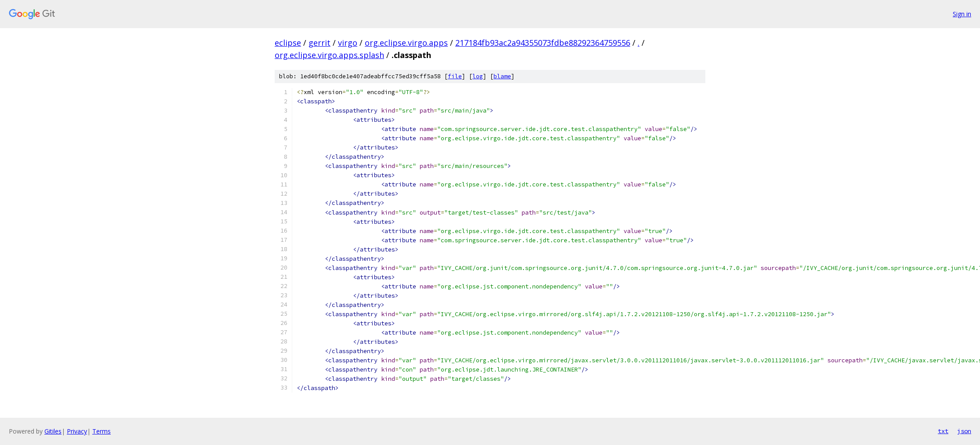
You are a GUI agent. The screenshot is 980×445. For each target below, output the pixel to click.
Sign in (962, 14)
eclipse (288, 43)
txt (943, 431)
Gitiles (53, 431)
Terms (102, 431)
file (455, 76)
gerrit (319, 43)
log (478, 76)
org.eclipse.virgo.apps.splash (329, 55)
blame (502, 76)
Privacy (77, 431)
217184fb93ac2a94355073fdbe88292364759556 (543, 43)
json (964, 431)
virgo (348, 43)
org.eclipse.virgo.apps (406, 43)
